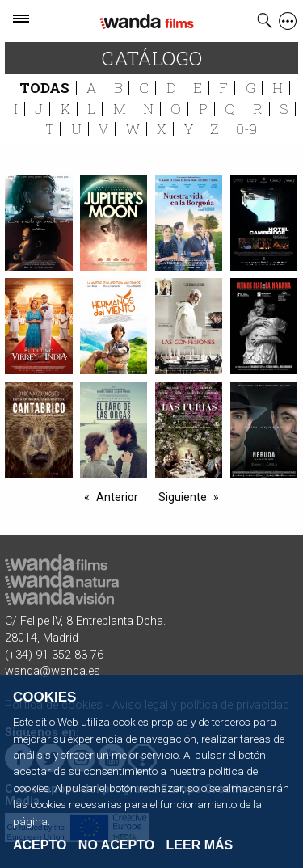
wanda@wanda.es (53, 671)
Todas (44, 88)
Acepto (40, 845)
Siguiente (183, 497)
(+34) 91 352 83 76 (54, 655)
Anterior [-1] (117, 497)
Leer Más (200, 845)
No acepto (116, 845)
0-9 (246, 129)
